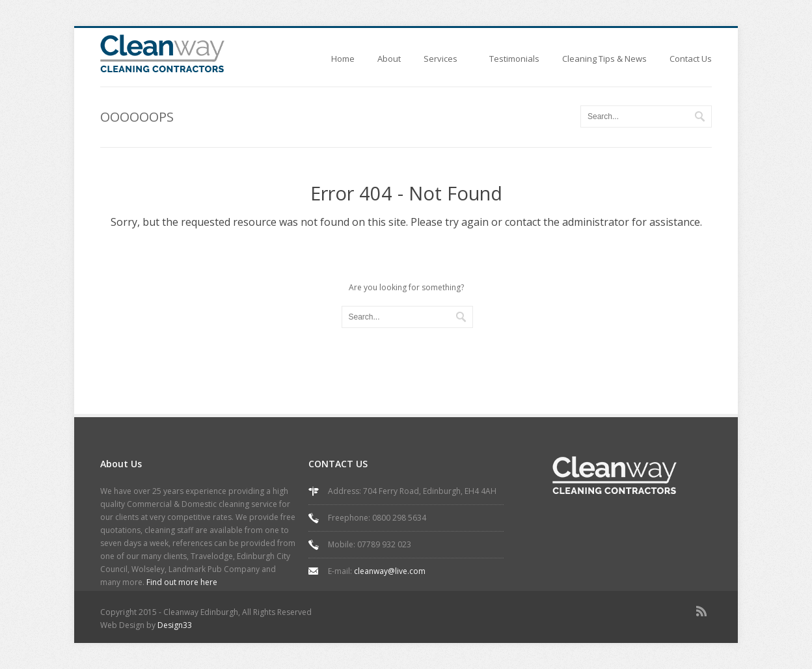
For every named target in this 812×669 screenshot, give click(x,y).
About (389, 59)
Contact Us (691, 59)
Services (445, 62)
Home (343, 59)
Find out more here (182, 582)
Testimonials (514, 59)
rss (704, 614)
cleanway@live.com (390, 571)
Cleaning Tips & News (604, 59)
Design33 (175, 625)
